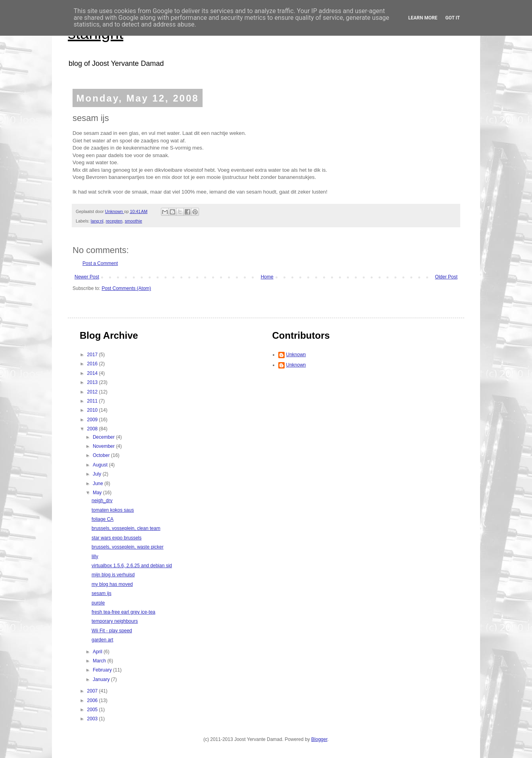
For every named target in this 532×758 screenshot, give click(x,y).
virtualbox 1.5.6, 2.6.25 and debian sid (132, 566)
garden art (102, 640)
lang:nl (97, 221)
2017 (93, 355)
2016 (93, 364)
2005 (93, 710)
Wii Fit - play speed (112, 631)
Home (267, 277)
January (102, 679)
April (98, 652)
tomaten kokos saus (113, 510)
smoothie (134, 221)
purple (98, 603)
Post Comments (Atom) (126, 288)
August (101, 465)
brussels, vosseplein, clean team (126, 528)
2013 (93, 382)
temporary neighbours (115, 621)
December (104, 437)
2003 (93, 719)
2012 (93, 392)
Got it (453, 18)
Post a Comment (100, 263)
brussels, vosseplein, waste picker (127, 547)
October (102, 455)
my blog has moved (112, 584)
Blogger (319, 739)
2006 (93, 700)
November (104, 446)
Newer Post (87, 277)
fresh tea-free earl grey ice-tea (123, 612)
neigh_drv (102, 501)
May (98, 493)
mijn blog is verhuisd (113, 575)
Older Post (446, 277)
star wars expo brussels (117, 538)
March (100, 661)
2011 (93, 401)
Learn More (423, 18)
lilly (95, 557)
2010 (93, 410)
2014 (93, 373)
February (103, 670)
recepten (114, 221)
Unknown (296, 355)
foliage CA (102, 519)
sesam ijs (101, 593)
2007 (93, 691)
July (98, 474)
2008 (93, 429)
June (99, 484)
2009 (93, 420)
